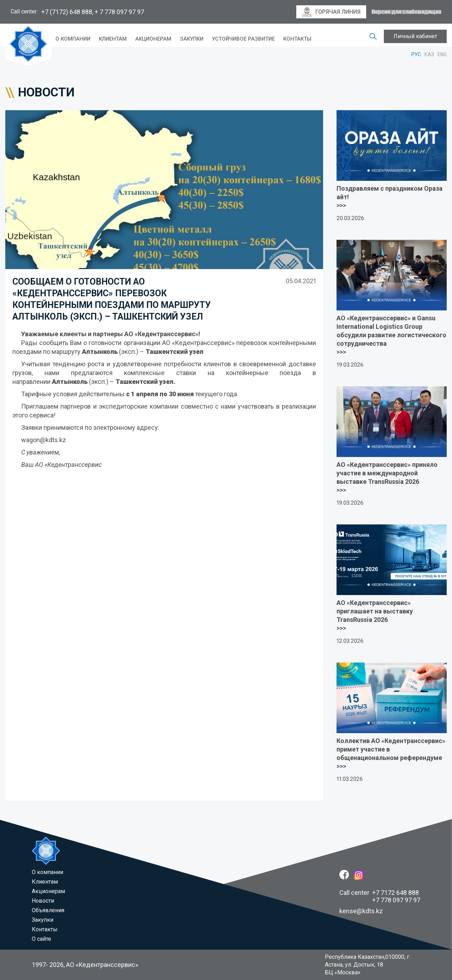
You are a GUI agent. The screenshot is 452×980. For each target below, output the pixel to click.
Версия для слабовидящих (406, 12)
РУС (416, 54)
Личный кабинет (415, 36)
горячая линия (331, 12)
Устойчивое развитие (243, 39)
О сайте (41, 939)
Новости (43, 901)
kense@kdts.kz (361, 911)
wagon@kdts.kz (44, 440)
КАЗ (429, 54)
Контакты (297, 39)
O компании (73, 39)
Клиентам (113, 39)
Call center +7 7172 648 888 (379, 893)
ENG (442, 54)
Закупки (192, 39)
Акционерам (153, 39)
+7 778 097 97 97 (396, 900)
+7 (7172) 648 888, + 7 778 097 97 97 (93, 12)
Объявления (48, 910)
